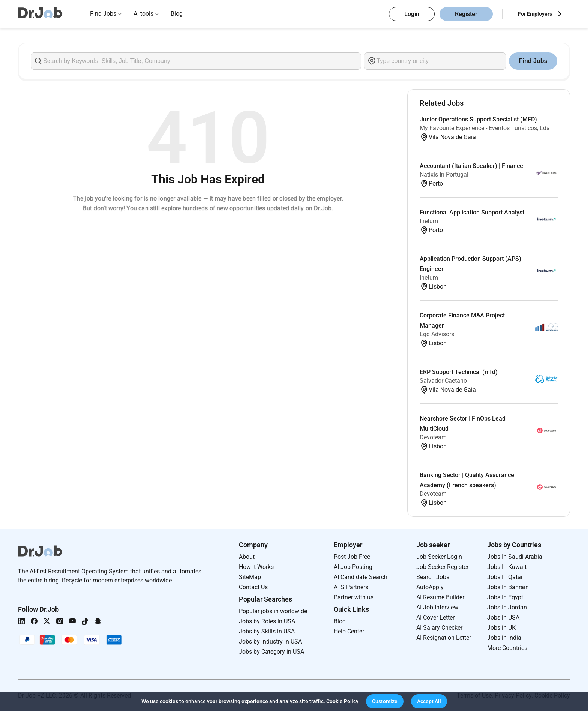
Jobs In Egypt (505, 597)
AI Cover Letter (435, 617)
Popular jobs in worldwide (273, 611)
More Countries (507, 648)
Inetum (429, 221)
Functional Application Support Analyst (472, 212)
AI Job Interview (437, 607)
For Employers (535, 14)
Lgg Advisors (437, 334)
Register (466, 14)
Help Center (349, 631)
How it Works (256, 567)
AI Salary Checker (439, 628)
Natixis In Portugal (444, 174)
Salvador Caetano (443, 381)
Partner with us (354, 597)
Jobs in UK (501, 628)
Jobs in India (504, 638)
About (247, 557)
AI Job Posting (353, 567)
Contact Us (253, 587)
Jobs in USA (503, 617)
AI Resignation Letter (444, 638)
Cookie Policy (342, 701)
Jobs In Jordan (507, 607)
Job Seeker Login (439, 557)
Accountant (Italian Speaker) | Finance (471, 166)
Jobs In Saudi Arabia (515, 557)
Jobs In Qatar (505, 577)
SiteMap (250, 577)
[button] (385, 701)
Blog (177, 14)
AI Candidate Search (361, 577)
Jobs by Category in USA (271, 652)
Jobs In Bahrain (508, 587)
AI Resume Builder (440, 597)
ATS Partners (351, 587)
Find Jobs (103, 14)
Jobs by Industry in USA (270, 641)
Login (412, 14)
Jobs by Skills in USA (267, 631)
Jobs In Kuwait (507, 567)
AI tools (143, 14)
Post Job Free (352, 557)
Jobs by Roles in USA (267, 621)
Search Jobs (433, 577)
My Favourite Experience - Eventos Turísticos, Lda (485, 128)
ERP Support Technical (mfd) (459, 372)
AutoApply (430, 587)
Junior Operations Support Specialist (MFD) (478, 119)
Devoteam (433, 437)
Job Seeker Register (442, 567)
